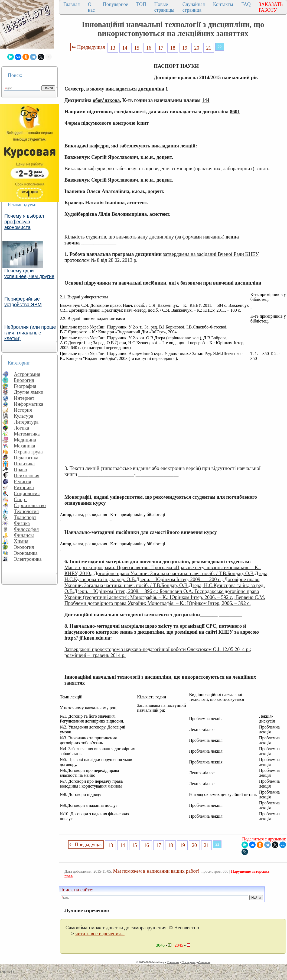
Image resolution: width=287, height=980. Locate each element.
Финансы (24, 535)
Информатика (29, 404)
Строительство (30, 505)
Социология (27, 493)
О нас (91, 7)
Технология (26, 511)
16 (149, 48)
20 (197, 48)
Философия (26, 529)
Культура (24, 416)
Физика (22, 523)
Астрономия (27, 374)
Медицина (25, 440)
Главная (71, 4)
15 (137, 48)
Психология (27, 476)
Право (20, 470)
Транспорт (25, 517)
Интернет (24, 398)
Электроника (28, 559)
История (23, 410)
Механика (25, 446)
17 (161, 48)
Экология (24, 547)
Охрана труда (28, 452)
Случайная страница (194, 7)
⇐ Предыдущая (88, 47)
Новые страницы (164, 7)
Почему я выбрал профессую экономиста (24, 222)
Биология (24, 380)
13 (113, 48)
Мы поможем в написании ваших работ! (156, 871)
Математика (27, 434)
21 (209, 48)
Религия (22, 481)
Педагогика (26, 458)
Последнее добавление (196, 962)
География (25, 386)
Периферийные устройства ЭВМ (23, 302)
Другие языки (29, 392)
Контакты (223, 4)
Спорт (20, 499)
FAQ (246, 4)
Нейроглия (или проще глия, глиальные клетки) (30, 333)
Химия (21, 541)
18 (173, 48)
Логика (21, 428)
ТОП (141, 4)
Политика (24, 464)
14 (125, 48)
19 (185, 48)
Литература (26, 422)
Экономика (26, 553)
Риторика (24, 487)
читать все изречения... (100, 934)
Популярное (115, 4)
